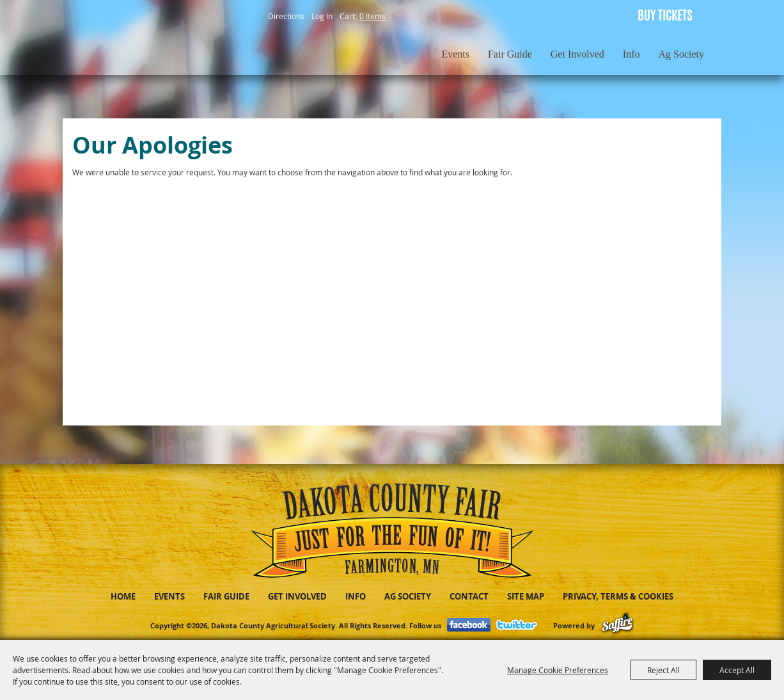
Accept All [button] (737, 670)
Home (123, 596)
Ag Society (681, 54)
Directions (286, 16)
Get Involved (577, 54)
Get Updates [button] (593, 16)
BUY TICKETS (665, 17)
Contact (469, 596)
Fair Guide (510, 54)
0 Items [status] (372, 16)
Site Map (526, 596)
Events (455, 54)
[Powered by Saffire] (617, 625)
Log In (322, 16)
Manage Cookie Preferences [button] (558, 670)
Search (563, 16)
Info (631, 54)
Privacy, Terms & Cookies (618, 596)
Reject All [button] (663, 670)
